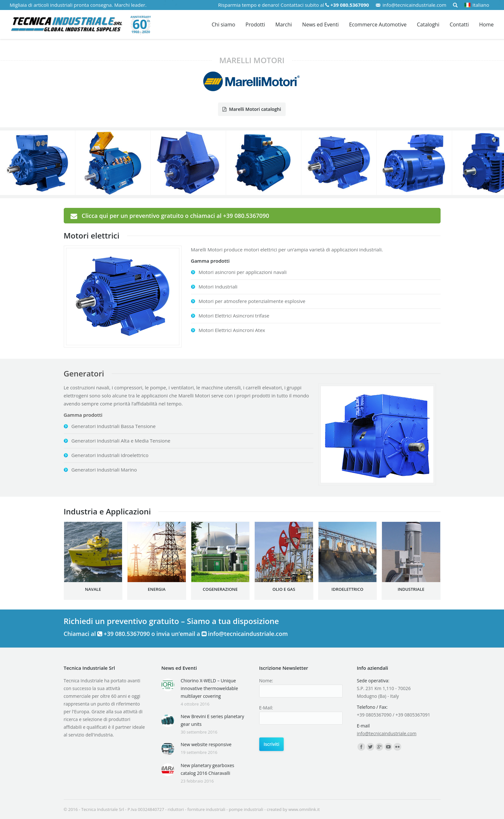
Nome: (266, 681)
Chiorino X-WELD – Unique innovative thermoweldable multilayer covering (209, 688)
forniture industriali (206, 809)
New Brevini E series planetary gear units (212, 720)
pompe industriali (246, 809)
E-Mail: (266, 708)
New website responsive (206, 744)
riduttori (176, 809)
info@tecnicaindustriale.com (414, 5)
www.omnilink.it (304, 809)
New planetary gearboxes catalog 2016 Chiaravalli (207, 769)
